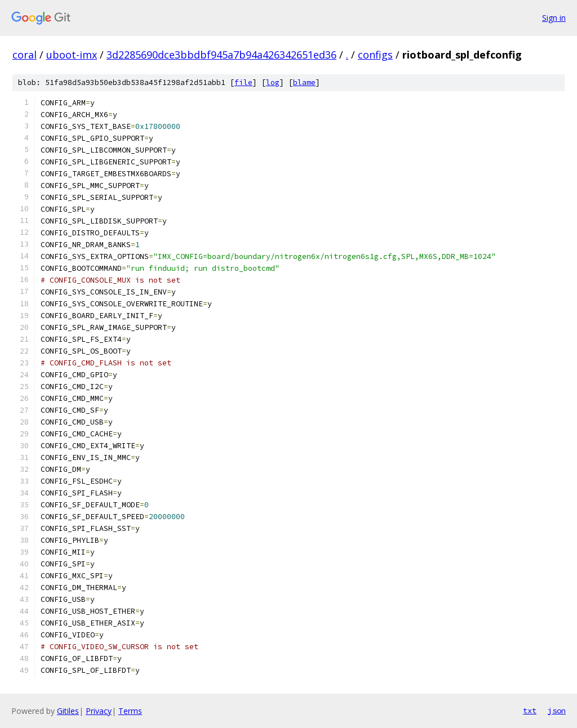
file (243, 82)
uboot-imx (72, 55)
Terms (130, 711)
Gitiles (68, 711)
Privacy (99, 711)
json (557, 711)
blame (304, 82)
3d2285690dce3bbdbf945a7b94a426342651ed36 (221, 55)
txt (530, 711)
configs (375, 55)
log (273, 82)
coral (25, 55)
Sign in (554, 18)
